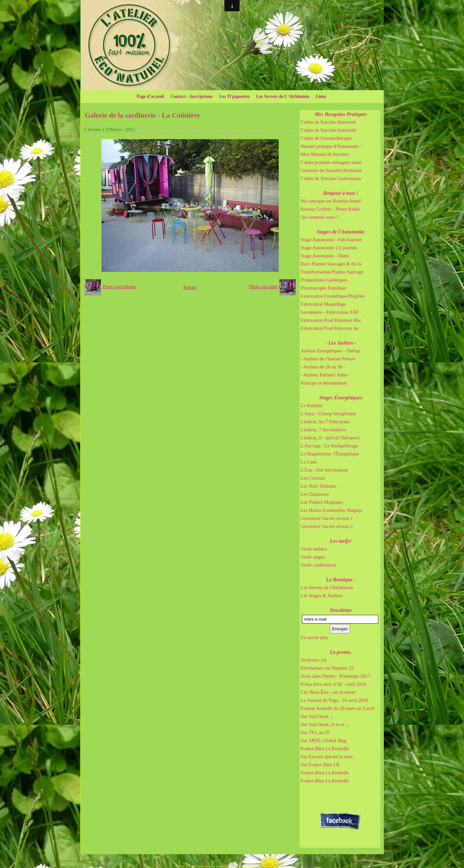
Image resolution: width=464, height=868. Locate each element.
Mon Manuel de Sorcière (325, 154)
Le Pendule (312, 405)
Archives (314, 660)
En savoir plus (314, 637)
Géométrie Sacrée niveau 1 (327, 518)
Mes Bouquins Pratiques (341, 114)
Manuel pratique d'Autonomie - (331, 146)
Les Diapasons (315, 494)
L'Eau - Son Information (324, 470)
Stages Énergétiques (341, 398)
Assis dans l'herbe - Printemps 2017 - (337, 676)
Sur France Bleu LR (320, 765)
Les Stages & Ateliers (322, 596)
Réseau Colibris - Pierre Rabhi (330, 209)
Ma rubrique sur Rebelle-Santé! (331, 201)
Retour (190, 287)
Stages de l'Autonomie (341, 232)
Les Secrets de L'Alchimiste (283, 96)
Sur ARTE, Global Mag (324, 740)
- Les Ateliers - (341, 343)
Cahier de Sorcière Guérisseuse (331, 178)
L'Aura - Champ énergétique (328, 414)
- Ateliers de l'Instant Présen (328, 359)
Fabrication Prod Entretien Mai (331, 320)
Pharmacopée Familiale (323, 288)
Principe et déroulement (324, 383)
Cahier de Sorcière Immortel (328, 122)
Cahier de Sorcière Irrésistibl (329, 130)
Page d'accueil (150, 96)
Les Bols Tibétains (319, 486)
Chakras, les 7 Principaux (325, 422)
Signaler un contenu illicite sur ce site (260, 866)
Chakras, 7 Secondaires (323, 430)
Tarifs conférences (318, 565)
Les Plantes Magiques (322, 502)
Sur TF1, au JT (315, 732)
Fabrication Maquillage (323, 304)
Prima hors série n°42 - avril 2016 (333, 684)
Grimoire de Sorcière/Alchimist (331, 170)
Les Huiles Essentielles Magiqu (331, 510)
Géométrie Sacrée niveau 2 (327, 526)
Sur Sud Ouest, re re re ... (325, 724)
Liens (321, 96)
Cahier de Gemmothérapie (326, 138)
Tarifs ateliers (314, 549)
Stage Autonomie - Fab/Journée (331, 240)
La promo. (341, 652)
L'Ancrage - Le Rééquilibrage (329, 446)
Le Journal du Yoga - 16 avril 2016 (334, 700)
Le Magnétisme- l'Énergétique (330, 454)
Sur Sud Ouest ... (317, 716)
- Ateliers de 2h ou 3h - (323, 367)
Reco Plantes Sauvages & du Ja (331, 264)
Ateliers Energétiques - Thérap (330, 351)
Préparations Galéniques (324, 280)
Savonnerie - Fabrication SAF (330, 312)
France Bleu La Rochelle (325, 749)
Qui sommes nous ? (320, 217)
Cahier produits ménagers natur (331, 162)
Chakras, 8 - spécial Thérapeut (330, 438)
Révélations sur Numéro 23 (327, 668)
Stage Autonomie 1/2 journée (329, 248)
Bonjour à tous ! (341, 193)
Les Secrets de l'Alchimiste (327, 587)
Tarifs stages (313, 557)
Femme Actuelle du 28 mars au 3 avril (338, 708)
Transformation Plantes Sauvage (332, 272)
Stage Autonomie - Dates (325, 256)
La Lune (309, 462)
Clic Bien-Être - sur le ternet (328, 692)
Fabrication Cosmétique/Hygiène (333, 296)
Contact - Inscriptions (192, 96)
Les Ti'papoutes (234, 96)
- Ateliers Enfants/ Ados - (325, 375)
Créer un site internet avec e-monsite (204, 866)
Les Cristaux (313, 478)
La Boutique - (341, 580)
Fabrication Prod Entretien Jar (330, 328)
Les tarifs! (341, 541)
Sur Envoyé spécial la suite (327, 757)
